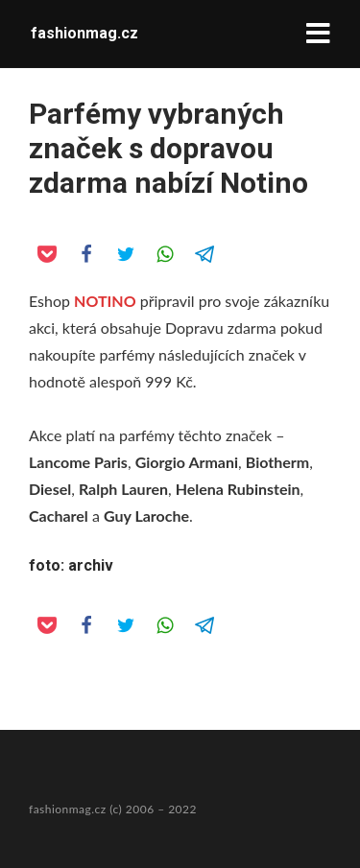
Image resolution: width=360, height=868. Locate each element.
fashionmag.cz (84, 33)
